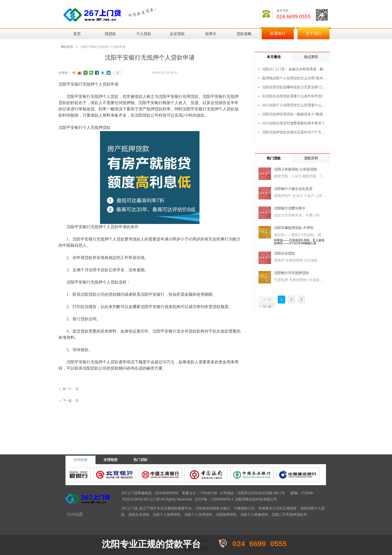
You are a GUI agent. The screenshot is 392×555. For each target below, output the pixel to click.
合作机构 (80, 460)
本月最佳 (274, 57)
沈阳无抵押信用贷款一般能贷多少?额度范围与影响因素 (295, 114)
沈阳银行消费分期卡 (290, 208)
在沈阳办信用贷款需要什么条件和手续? (292, 96)
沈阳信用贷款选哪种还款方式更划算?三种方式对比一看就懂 (295, 87)
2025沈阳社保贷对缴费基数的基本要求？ (293, 123)
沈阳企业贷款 (284, 253)
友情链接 (110, 460)
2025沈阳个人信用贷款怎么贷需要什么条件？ (295, 105)
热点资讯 (311, 57)
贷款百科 (311, 158)
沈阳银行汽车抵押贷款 (291, 273)
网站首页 (67, 47)
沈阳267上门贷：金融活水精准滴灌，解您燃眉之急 (295, 69)
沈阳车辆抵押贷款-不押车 (294, 228)
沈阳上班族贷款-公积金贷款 (296, 169)
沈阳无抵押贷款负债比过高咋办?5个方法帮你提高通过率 (295, 132)
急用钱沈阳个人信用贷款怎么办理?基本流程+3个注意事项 (295, 78)
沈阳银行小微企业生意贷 (293, 189)
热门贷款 (274, 158)
